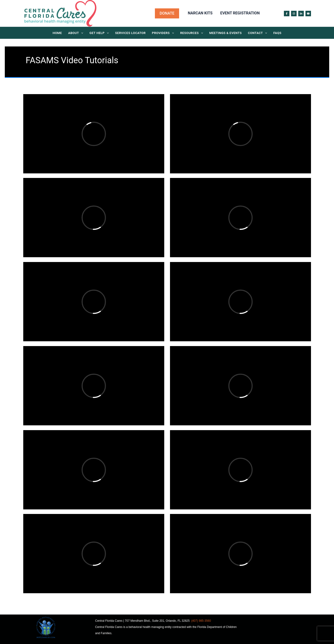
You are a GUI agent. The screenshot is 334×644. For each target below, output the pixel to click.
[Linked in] (301, 14)
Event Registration (240, 13)
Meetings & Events (226, 33)
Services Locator (130, 33)
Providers (163, 33)
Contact (258, 33)
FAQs (277, 33)
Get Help (99, 33)
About (76, 33)
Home (57, 33)
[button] (167, 13)
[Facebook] (287, 14)
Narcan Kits (200, 13)
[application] (81, 33)
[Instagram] (294, 14)
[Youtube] (308, 14)
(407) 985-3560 (201, 621)
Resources (191, 33)
